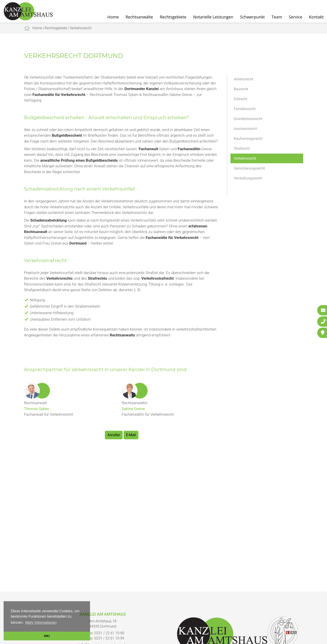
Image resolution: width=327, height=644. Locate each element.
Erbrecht (241, 99)
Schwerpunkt (253, 17)
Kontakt (316, 17)
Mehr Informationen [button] (41, 622)
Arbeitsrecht (244, 79)
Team (277, 17)
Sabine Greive (133, 409)
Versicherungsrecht (249, 168)
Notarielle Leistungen (213, 17)
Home (113, 17)
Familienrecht (245, 109)
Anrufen (114, 435)
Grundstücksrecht (248, 119)
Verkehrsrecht (80, 28)
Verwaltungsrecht (248, 178)
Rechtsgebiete (173, 17)
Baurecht (241, 89)
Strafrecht (242, 149)
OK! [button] (47, 636)
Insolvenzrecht (246, 129)
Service (295, 17)
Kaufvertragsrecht (248, 139)
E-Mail (131, 435)
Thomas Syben (37, 409)
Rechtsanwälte (139, 17)
